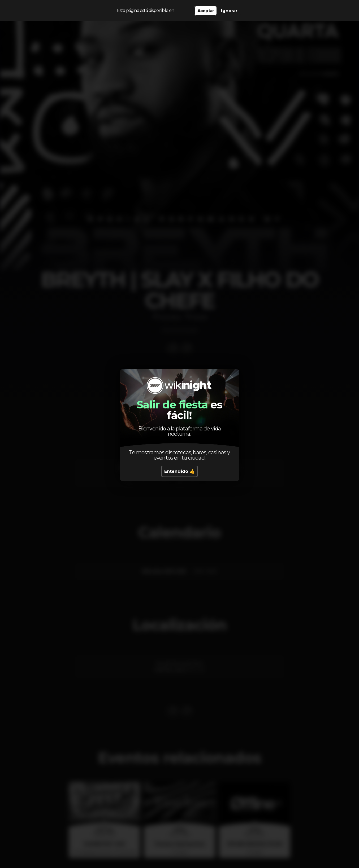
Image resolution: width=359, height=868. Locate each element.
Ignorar (229, 11)
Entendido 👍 (179, 471)
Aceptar (206, 11)
